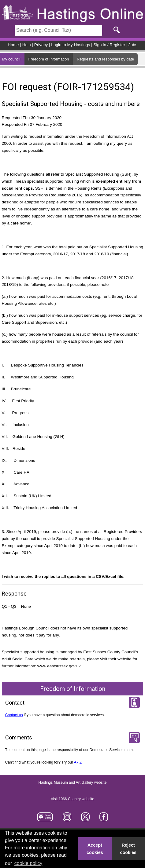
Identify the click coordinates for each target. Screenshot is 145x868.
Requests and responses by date (105, 59)
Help (27, 45)
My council (11, 59)
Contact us (14, 715)
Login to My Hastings (71, 45)
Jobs (133, 45)
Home (13, 45)
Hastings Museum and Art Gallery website (73, 782)
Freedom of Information (48, 59)
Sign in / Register (109, 45)
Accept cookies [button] (95, 849)
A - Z (78, 762)
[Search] (58, 30)
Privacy (41, 45)
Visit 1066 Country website (72, 799)
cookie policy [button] (28, 863)
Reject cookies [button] (128, 849)
